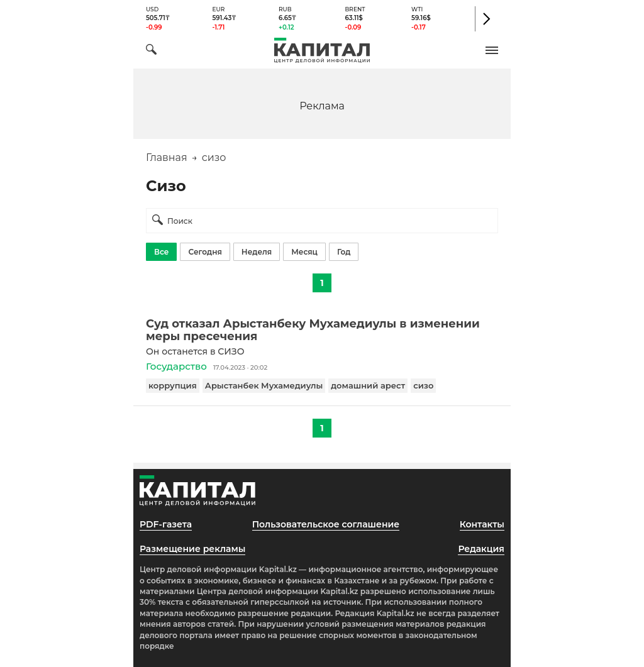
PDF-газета (166, 524)
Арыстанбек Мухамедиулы (264, 385)
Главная (167, 157)
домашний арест (368, 385)
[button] (492, 50)
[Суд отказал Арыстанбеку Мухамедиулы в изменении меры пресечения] (322, 330)
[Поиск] (151, 51)
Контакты (482, 524)
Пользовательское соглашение (326, 524)
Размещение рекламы (192, 549)
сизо (423, 385)
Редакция (481, 549)
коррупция (173, 385)
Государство (176, 366)
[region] (322, 105)
